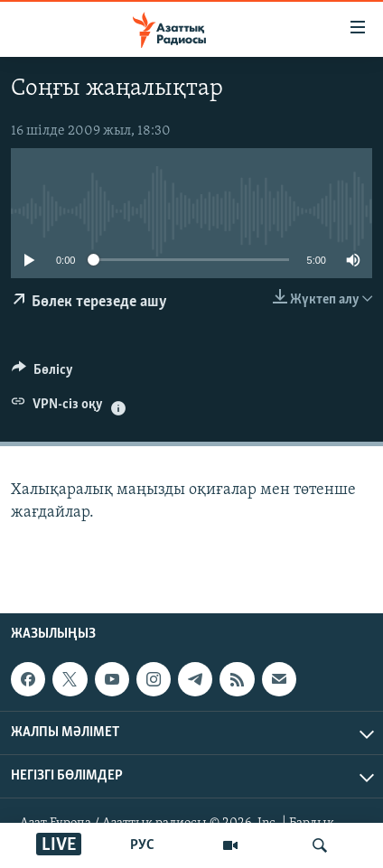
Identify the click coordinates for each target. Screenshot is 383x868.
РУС (142, 845)
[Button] (42, 374)
